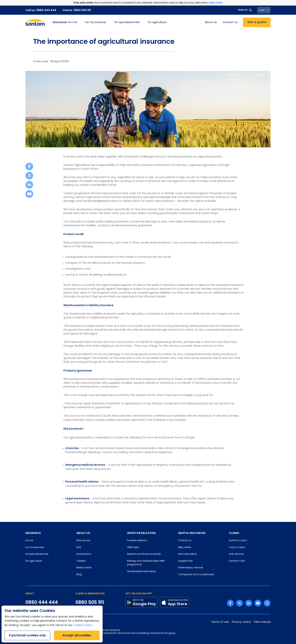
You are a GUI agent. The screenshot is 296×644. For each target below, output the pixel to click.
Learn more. (216, 3)
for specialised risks (127, 22)
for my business (96, 22)
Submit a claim (238, 541)
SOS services (236, 554)
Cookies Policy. (83, 625)
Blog (79, 575)
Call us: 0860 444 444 (41, 10)
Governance (84, 554)
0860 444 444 (42, 602)
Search (245, 10)
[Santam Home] (35, 22)
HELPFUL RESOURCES (192, 533)
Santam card (237, 561)
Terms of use (220, 622)
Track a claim (237, 547)
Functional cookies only (27, 635)
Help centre (184, 547)
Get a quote (257, 22)
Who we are (83, 541)
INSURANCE (33, 533)
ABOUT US (83, 533)
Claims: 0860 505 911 (77, 10)
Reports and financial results (144, 554)
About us (211, 22)
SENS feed (133, 547)
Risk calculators (187, 554)
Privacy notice (241, 622)
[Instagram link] (267, 603)
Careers (81, 561)
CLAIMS (234, 533)
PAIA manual (262, 622)
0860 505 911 (90, 602)
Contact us (230, 22)
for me (65, 22)
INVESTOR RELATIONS (141, 533)
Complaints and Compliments (196, 575)
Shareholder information (141, 572)
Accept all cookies (77, 635)
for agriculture (157, 22)
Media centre (84, 568)
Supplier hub (185, 561)
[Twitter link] (240, 603)
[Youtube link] (258, 603)
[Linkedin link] (249, 603)
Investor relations (137, 541)
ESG (79, 547)
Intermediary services (191, 568)
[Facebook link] (230, 603)
